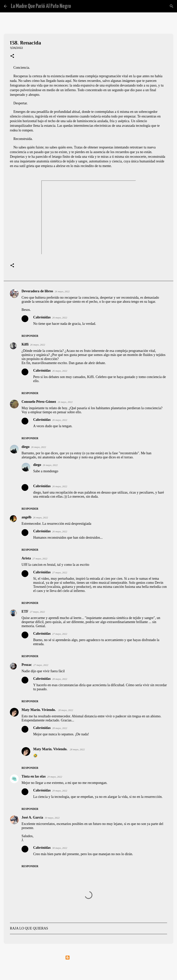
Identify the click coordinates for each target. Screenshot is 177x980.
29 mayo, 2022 (55, 777)
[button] (12, 56)
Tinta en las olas (34, 776)
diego (26, 447)
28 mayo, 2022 (60, 679)
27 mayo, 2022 (40, 559)
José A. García (32, 817)
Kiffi (25, 344)
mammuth (98, 966)
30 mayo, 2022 (52, 818)
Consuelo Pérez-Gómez (39, 402)
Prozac (27, 665)
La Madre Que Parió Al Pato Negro (41, 6)
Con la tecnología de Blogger (88, 958)
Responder (30, 336)
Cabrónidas (42, 317)
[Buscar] (76, 6)
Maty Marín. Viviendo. (39, 710)
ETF (25, 611)
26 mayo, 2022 (62, 291)
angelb (26, 517)
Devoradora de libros (37, 291)
